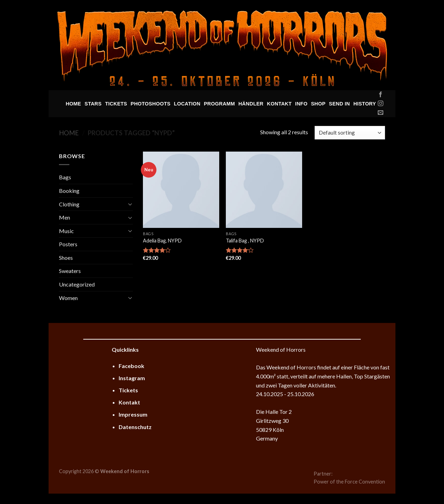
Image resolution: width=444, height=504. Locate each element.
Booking (69, 191)
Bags (65, 177)
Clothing (69, 204)
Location (187, 104)
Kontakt (279, 104)
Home (73, 104)
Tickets (116, 104)
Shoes (66, 258)
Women (68, 298)
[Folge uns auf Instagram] (381, 104)
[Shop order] (350, 133)
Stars (93, 104)
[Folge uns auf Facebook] (381, 95)
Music (66, 231)
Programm (219, 104)
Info (301, 104)
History (365, 104)
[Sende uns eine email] (381, 113)
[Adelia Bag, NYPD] (181, 190)
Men (65, 217)
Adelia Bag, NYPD (162, 241)
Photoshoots (151, 104)
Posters (68, 244)
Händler (251, 104)
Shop (318, 104)
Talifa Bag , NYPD (245, 241)
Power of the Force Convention (349, 482)
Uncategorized (77, 284)
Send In (339, 104)
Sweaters (70, 271)
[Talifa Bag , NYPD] (264, 190)
